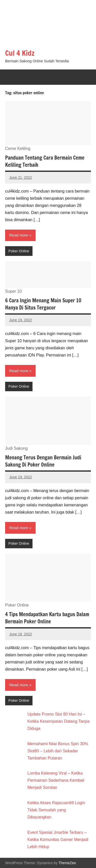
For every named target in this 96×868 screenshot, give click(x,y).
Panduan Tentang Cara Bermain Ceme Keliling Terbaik (45, 161)
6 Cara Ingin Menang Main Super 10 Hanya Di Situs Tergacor (43, 304)
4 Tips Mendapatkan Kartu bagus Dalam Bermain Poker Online (47, 618)
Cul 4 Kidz (20, 53)
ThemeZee (67, 863)
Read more (19, 235)
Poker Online (19, 251)
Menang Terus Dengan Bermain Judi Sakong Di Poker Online (43, 461)
